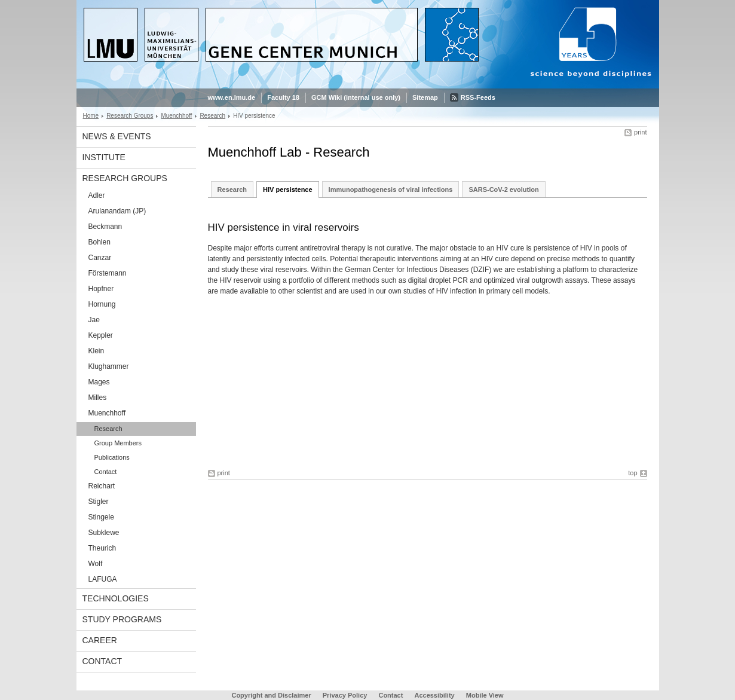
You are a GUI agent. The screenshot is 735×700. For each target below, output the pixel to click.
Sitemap (425, 97)
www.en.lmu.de (232, 97)
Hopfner (101, 289)
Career (100, 640)
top (633, 473)
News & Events (117, 136)
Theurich (102, 548)
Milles (98, 398)
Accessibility (435, 695)
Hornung (102, 304)
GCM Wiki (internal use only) (356, 97)
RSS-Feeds (478, 97)
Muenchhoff (176, 116)
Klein (97, 351)
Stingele (101, 517)
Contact (106, 472)
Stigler (99, 502)
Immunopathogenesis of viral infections (391, 189)
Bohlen (99, 242)
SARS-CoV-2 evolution (503, 189)
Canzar (100, 258)
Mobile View (485, 695)
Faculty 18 (283, 97)
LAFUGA (103, 579)
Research (212, 116)
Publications (112, 457)
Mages (99, 382)
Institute (104, 157)
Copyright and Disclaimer (271, 695)
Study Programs (122, 619)
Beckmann (105, 227)
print (640, 132)
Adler (97, 195)
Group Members (118, 443)
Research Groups (130, 116)
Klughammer (109, 366)
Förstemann (108, 273)
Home (91, 116)
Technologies (116, 598)
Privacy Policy (345, 695)
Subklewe (104, 533)
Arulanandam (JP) (117, 211)
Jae (94, 320)
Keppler (101, 335)
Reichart (102, 486)
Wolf (96, 564)
